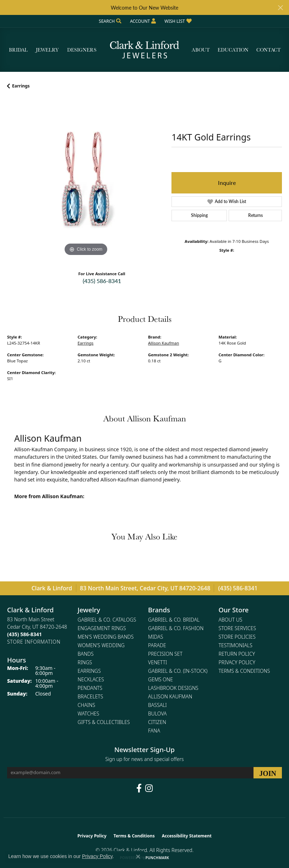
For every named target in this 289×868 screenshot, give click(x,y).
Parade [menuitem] (157, 645)
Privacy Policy (237, 662)
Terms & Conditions (244, 671)
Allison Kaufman (163, 343)
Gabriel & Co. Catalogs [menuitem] (107, 620)
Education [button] (233, 50)
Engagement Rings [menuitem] (102, 628)
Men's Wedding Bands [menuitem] (106, 637)
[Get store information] (34, 642)
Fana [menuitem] (154, 731)
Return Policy (237, 654)
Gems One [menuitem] (160, 679)
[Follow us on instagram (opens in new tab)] (149, 788)
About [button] (201, 50)
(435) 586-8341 (102, 281)
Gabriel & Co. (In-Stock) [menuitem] (178, 671)
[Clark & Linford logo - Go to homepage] (144, 50)
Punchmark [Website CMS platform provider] (157, 858)
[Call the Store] (24, 634)
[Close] (280, 8)
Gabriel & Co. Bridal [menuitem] (174, 620)
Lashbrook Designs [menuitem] (173, 688)
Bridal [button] (18, 50)
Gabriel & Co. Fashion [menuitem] (176, 628)
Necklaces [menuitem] (91, 679)
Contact (269, 50)
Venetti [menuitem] (157, 662)
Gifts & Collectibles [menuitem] (104, 722)
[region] (86, 179)
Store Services (238, 628)
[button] (109, 21)
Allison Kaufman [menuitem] (170, 696)
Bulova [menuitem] (157, 713)
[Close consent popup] (138, 857)
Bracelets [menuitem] (91, 696)
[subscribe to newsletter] (268, 773)
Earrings (21, 86)
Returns (255, 215)
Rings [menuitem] (85, 662)
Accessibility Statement (187, 836)
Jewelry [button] (47, 50)
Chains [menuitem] (87, 705)
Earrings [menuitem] (89, 671)
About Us (231, 620)
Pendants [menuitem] (90, 688)
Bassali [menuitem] (157, 705)
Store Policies (237, 637)
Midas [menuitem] (156, 637)
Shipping (199, 215)
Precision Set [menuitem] (165, 654)
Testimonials (236, 645)
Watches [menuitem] (89, 713)
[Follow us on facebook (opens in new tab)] (139, 788)
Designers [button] (82, 50)
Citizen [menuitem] (157, 722)
